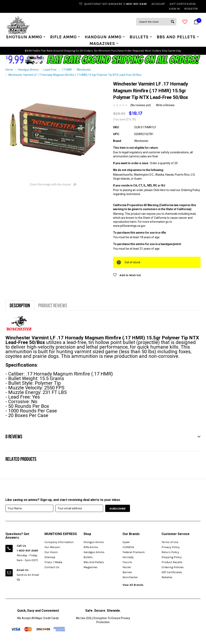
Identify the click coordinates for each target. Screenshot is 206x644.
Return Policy (170, 552)
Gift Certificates (172, 572)
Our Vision (51, 552)
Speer (126, 542)
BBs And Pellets (176, 37)
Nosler (127, 567)
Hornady (128, 557)
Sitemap (50, 557)
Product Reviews (53, 305)
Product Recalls (172, 562)
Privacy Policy (171, 547)
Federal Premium (134, 552)
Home (9, 70)
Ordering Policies (173, 567)
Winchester (84, 70)
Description (20, 305)
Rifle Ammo (63, 37)
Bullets (139, 37)
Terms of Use (170, 542)
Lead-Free (50, 70)
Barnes (127, 572)
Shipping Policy (172, 557)
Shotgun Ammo (24, 37)
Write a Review (165, 105)
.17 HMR (67, 70)
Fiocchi (127, 562)
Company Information (59, 542)
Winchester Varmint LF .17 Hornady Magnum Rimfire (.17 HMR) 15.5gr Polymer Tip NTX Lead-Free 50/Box (75, 75)
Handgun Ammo (103, 37)
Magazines (102, 44)
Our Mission (52, 547)
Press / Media (53, 562)
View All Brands (133, 585)
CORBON (128, 547)
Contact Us (52, 567)
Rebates (167, 577)
